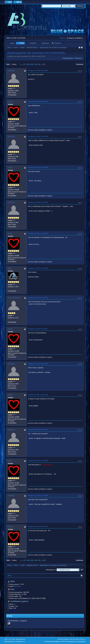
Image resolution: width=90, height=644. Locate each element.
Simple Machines (20, 639)
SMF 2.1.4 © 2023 (10, 639)
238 (28, 64)
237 (24, 64)
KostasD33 (13, 610)
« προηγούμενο (68, 58)
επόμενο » (79, 58)
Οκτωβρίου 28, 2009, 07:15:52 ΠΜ (38, 101)
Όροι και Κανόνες (75, 639)
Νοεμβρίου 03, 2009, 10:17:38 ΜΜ (38, 495)
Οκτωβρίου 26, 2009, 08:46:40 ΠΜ (38, 70)
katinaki (11, 71)
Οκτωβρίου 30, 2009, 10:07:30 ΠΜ (38, 202)
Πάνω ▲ (83, 639)
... (22, 64)
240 (36, 64)
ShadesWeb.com (20, 642)
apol (10, 268)
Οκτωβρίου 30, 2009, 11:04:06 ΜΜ (38, 233)
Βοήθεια (66, 639)
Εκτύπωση (80, 64)
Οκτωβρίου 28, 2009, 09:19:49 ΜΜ (38, 167)
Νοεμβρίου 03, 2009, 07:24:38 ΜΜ (38, 461)
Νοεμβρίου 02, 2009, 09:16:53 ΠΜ (38, 364)
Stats (10, 576)
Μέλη (12, 581)
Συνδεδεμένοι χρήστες (19, 601)
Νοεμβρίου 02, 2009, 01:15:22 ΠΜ (38, 298)
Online (9, 616)
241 (39, 64)
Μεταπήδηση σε (51, 570)
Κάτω (8, 64)
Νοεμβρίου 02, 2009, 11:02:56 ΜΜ (38, 395)
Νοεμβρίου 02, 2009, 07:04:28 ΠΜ (38, 329)
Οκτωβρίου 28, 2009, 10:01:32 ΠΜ (38, 136)
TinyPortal (60, 639)
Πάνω (8, 560)
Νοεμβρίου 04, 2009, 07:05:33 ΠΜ (38, 527)
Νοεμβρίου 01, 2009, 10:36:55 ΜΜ (38, 268)
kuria (10, 102)
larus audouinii (14, 298)
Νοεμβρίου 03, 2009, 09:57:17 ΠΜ (38, 430)
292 (44, 64)
